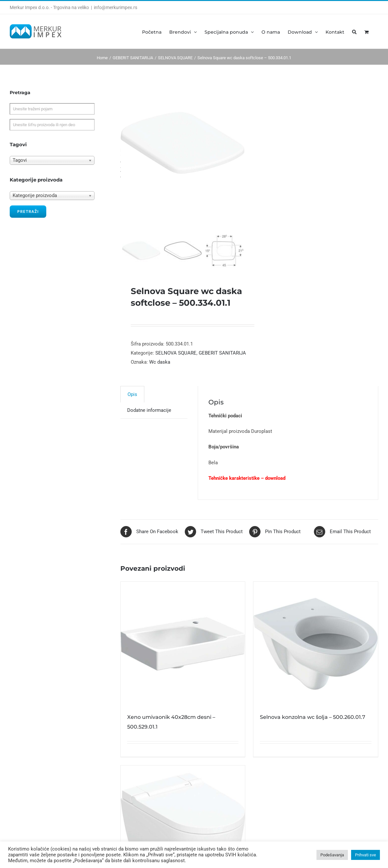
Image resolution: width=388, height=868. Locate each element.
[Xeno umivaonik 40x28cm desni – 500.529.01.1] (183, 648)
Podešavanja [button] (332, 855)
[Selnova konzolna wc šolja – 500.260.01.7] (316, 648)
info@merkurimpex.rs (116, 7)
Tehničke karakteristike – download (247, 482)
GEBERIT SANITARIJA (222, 357)
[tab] (132, 398)
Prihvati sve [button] (366, 855)
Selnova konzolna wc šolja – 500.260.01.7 (313, 721)
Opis (132, 399)
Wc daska (160, 366)
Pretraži (28, 211)
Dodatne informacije (149, 414)
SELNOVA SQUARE (176, 357)
